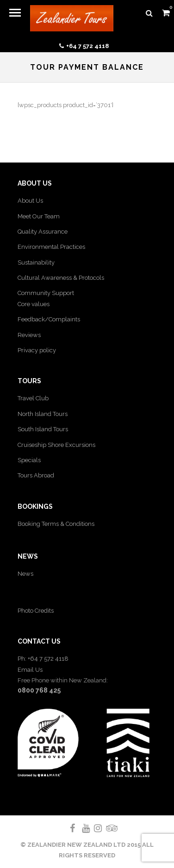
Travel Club (33, 398)
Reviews (29, 335)
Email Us (30, 670)
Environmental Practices (51, 247)
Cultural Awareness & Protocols (61, 278)
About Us (30, 201)
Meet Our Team (39, 216)
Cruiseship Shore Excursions (56, 445)
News (25, 574)
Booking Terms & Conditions (56, 524)
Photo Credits (36, 611)
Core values (34, 304)
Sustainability (36, 262)
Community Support (46, 293)
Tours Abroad (36, 475)
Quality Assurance (43, 232)
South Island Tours (43, 429)
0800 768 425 (39, 690)
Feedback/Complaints (49, 319)
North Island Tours (43, 414)
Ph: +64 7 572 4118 (43, 659)
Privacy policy (37, 350)
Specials (29, 460)
